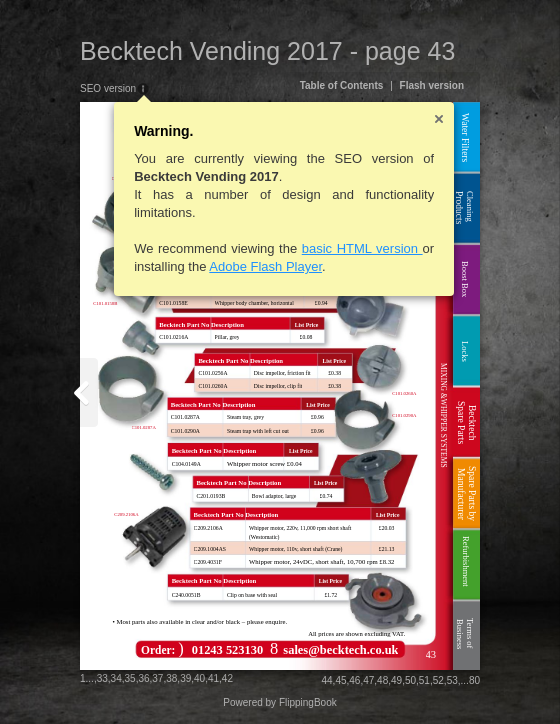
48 (382, 680)
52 (438, 680)
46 (354, 680)
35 (130, 678)
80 (474, 680)
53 (452, 680)
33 (102, 678)
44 (326, 680)
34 (116, 678)
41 (213, 678)
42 (227, 678)
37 (157, 678)
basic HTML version (362, 248)
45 (340, 680)
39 (185, 678)
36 (143, 678)
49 (396, 680)
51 (424, 680)
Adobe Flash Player (265, 266)
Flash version (432, 85)
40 (199, 678)
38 (171, 678)
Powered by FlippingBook (279, 702)
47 (368, 680)
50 (410, 680)
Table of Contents (342, 85)
